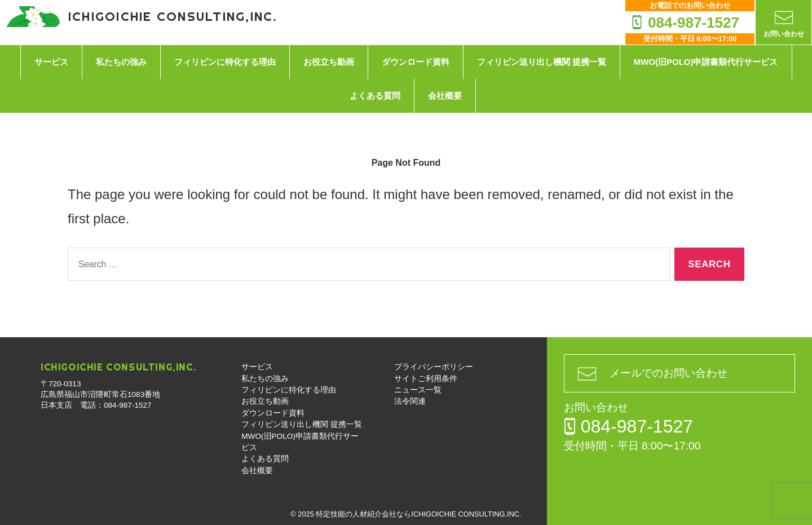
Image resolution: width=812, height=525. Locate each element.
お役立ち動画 (329, 62)
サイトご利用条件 (426, 379)
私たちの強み (121, 62)
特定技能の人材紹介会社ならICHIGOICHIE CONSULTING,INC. (418, 514)
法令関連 (410, 401)
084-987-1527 (694, 23)
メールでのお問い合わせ (668, 373)
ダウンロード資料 (416, 62)
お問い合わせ (784, 34)
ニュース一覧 (418, 390)
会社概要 (445, 96)
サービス (51, 62)
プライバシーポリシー (434, 367)
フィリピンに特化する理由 (225, 62)
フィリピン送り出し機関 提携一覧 (542, 62)
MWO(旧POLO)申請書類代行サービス (706, 62)
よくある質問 (375, 96)
